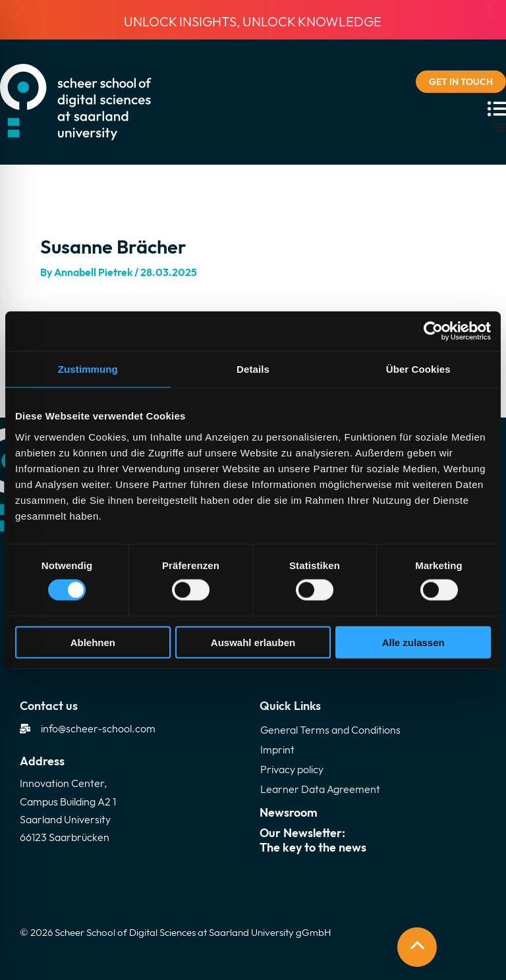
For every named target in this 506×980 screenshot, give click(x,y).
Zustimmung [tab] (88, 369)
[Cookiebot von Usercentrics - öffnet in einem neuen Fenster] (433, 331)
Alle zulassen (413, 642)
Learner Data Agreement (320, 789)
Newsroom (289, 812)
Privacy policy (292, 769)
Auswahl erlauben (253, 642)
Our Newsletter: (373, 840)
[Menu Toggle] (499, 127)
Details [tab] (253, 369)
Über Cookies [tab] (418, 369)
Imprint (277, 749)
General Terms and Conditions (330, 730)
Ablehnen (93, 642)
